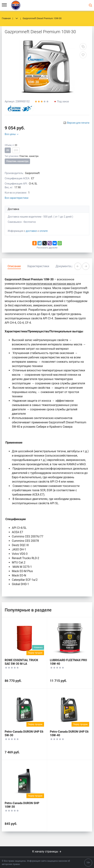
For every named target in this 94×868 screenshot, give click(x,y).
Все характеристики (17, 198)
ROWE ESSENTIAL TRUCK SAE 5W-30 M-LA (21, 662)
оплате (44, 231)
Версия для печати (78, 123)
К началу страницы (47, 851)
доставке (31, 231)
